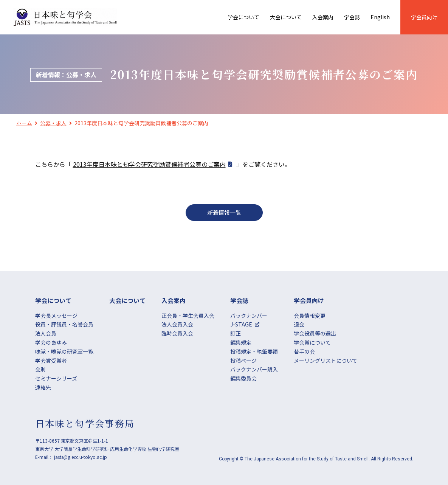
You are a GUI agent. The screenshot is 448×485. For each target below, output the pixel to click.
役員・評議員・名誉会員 (64, 324)
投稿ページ (243, 361)
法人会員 (46, 333)
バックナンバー (249, 316)
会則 (40, 369)
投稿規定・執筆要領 (254, 351)
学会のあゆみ (51, 342)
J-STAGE (241, 324)
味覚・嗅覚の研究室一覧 (64, 351)
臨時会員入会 (177, 333)
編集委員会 (243, 378)
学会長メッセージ (56, 316)
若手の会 (304, 351)
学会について (243, 17)
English (380, 17)
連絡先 (43, 387)
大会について (286, 17)
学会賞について (312, 342)
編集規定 (241, 342)
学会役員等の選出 (315, 333)
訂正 (236, 333)
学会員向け (424, 17)
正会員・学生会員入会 (188, 316)
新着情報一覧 (224, 212)
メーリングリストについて (326, 361)
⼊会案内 (323, 17)
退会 (299, 324)
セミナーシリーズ (56, 378)
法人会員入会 (177, 324)
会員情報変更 (310, 316)
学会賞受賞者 (51, 361)
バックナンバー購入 (254, 369)
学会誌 (352, 17)
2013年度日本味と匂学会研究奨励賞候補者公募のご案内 (149, 164)
